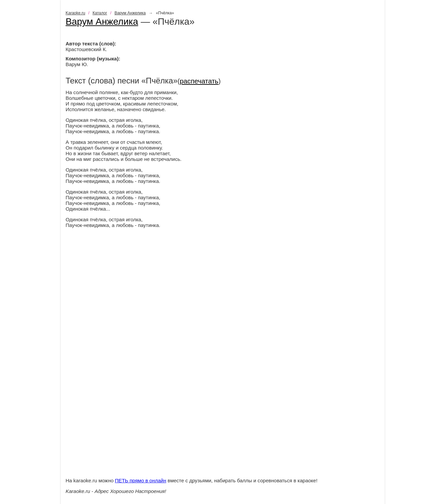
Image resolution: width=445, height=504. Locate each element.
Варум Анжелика (130, 13)
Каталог (100, 13)
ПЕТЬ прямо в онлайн (141, 480)
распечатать (199, 81)
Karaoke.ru (76, 13)
